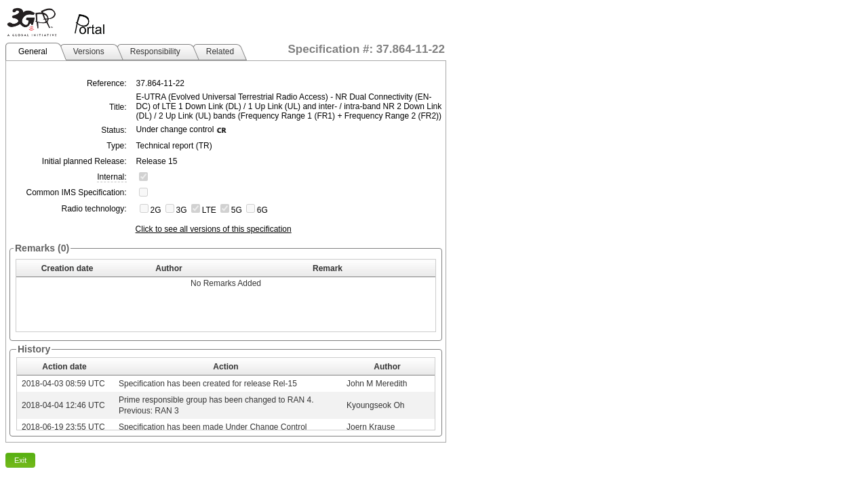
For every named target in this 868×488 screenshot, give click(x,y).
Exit (20, 460)
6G (262, 210)
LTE (209, 210)
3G (182, 210)
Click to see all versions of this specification (214, 229)
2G (156, 210)
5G (237, 210)
